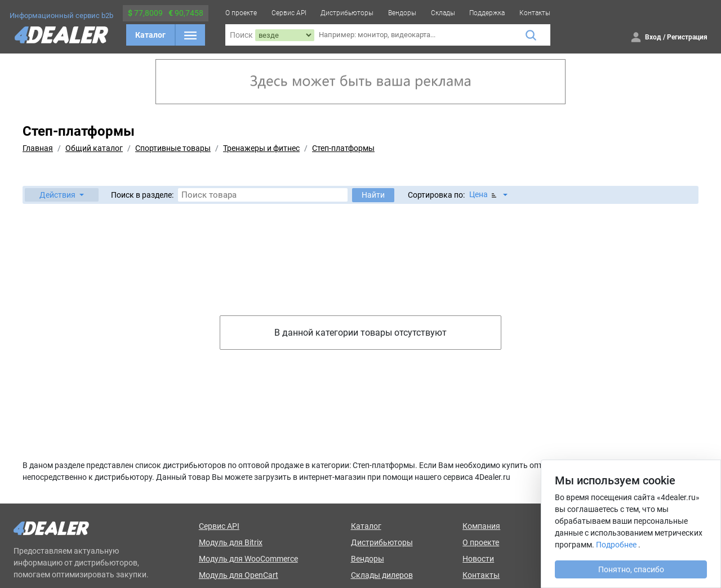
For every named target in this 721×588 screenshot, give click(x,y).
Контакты (535, 13)
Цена (484, 195)
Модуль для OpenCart (239, 575)
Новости (478, 559)
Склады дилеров (382, 575)
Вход (653, 37)
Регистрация (687, 37)
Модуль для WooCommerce (248, 559)
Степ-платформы (343, 148)
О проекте (241, 13)
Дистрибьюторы (347, 13)
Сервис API (289, 13)
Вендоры (402, 13)
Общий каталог (94, 148)
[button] (62, 195)
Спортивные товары (173, 148)
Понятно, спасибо (631, 569)
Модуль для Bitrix (231, 542)
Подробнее (616, 545)
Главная (38, 148)
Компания (481, 526)
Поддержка (487, 13)
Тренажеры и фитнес (261, 148)
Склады (443, 13)
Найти (373, 195)
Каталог (150, 35)
